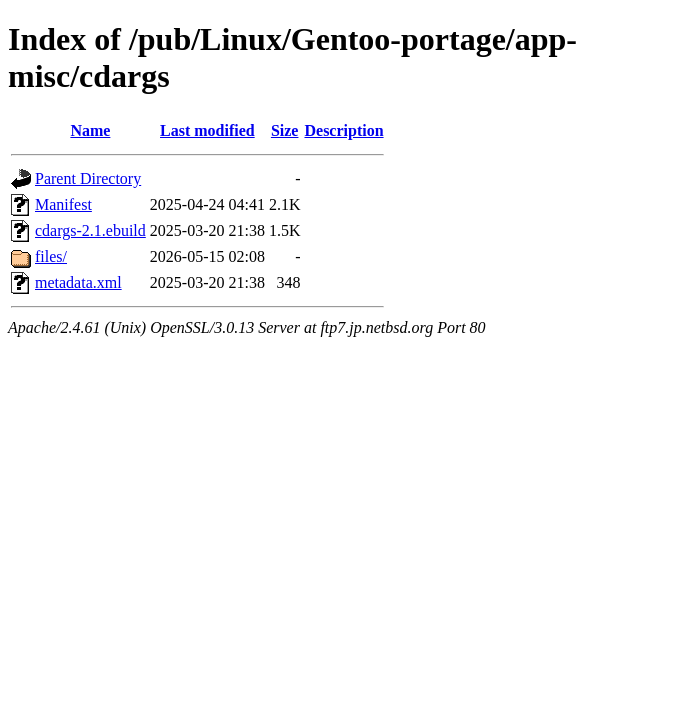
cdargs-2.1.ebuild (90, 230)
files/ (51, 256)
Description (343, 130)
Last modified (207, 130)
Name (90, 130)
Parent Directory (88, 178)
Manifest (63, 204)
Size (285, 130)
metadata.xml (78, 282)
